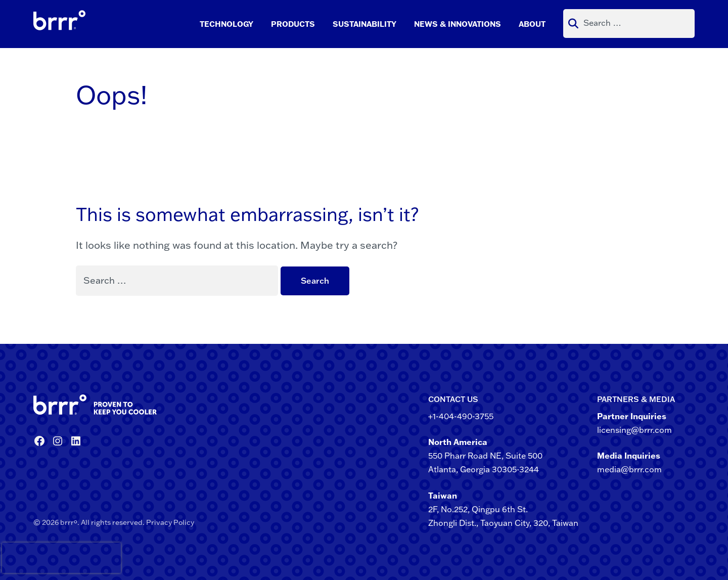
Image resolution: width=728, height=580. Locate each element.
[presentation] (20, 558)
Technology (226, 24)
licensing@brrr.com (634, 430)
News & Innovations (458, 24)
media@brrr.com (629, 469)
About (532, 24)
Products (293, 24)
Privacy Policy (170, 522)
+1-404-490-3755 (461, 416)
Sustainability (365, 24)
